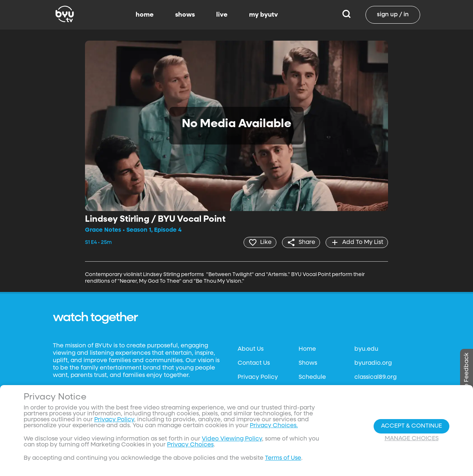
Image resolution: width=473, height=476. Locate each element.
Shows (308, 363)
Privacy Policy (258, 377)
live (222, 15)
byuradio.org (373, 363)
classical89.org (375, 377)
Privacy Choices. (274, 426)
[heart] (260, 242)
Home (307, 349)
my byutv (263, 15)
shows (185, 15)
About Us (251, 349)
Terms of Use (283, 458)
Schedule (312, 377)
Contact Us (254, 363)
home (145, 15)
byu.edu (366, 349)
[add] (357, 242)
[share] (301, 242)
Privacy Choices (190, 445)
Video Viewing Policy (232, 439)
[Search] (346, 15)
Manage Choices (412, 439)
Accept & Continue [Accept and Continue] (411, 426)
